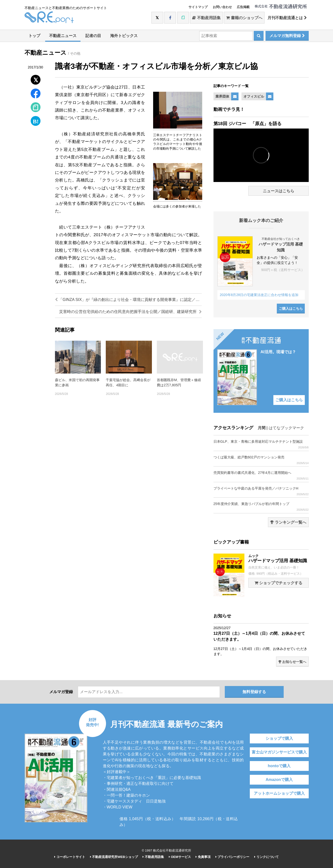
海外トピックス (124, 36)
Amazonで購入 (279, 780)
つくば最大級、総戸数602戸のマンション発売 (261, 460)
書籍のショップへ (244, 18)
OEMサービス (180, 857)
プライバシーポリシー (233, 857)
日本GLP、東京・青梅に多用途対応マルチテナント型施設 (261, 444)
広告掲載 (243, 7)
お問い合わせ (222, 7)
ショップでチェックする (278, 583)
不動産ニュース (63, 36)
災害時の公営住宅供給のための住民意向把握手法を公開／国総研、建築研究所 (130, 312)
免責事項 (203, 857)
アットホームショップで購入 (279, 793)
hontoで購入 (279, 766)
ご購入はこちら (291, 309)
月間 (262, 428)
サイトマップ (198, 7)
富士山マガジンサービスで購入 (279, 752)
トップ (34, 36)
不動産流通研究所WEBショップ (114, 857)
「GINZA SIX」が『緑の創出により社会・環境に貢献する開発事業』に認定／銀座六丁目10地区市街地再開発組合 (128, 300)
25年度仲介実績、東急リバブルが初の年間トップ (261, 507)
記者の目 (93, 36)
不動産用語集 (206, 18)
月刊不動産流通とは (287, 18)
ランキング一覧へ (288, 522)
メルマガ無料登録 (287, 36)
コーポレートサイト (70, 857)
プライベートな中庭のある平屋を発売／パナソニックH (261, 491)
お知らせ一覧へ (292, 662)
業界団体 (222, 96)
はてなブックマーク (286, 428)
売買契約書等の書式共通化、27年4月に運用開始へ (261, 475)
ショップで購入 (279, 738)
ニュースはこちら (279, 191)
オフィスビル (254, 96)
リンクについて (266, 857)
